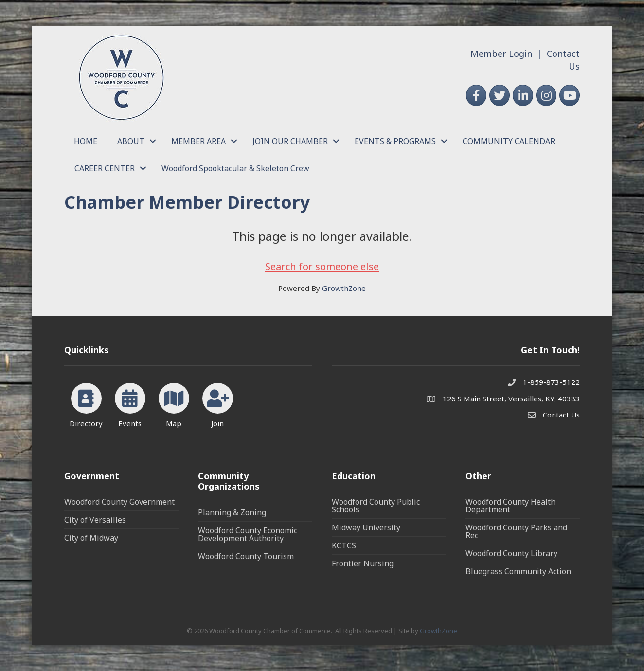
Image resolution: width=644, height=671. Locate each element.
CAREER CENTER (105, 168)
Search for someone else (322, 266)
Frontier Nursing (363, 563)
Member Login (501, 54)
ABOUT (131, 141)
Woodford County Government (119, 502)
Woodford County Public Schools (376, 506)
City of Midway (91, 538)
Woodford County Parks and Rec (516, 531)
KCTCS (344, 545)
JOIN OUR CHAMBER (290, 141)
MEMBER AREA (198, 141)
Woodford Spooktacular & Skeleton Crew (235, 168)
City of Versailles (95, 520)
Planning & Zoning (232, 512)
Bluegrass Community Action (518, 571)
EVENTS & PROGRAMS (395, 141)
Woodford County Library (511, 553)
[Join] (218, 404)
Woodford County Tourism (246, 556)
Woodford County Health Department (510, 506)
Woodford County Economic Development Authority (248, 534)
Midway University (366, 527)
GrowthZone (344, 288)
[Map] (174, 404)
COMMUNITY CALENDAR (509, 141)
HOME (86, 141)
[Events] (130, 404)
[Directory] (86, 404)
